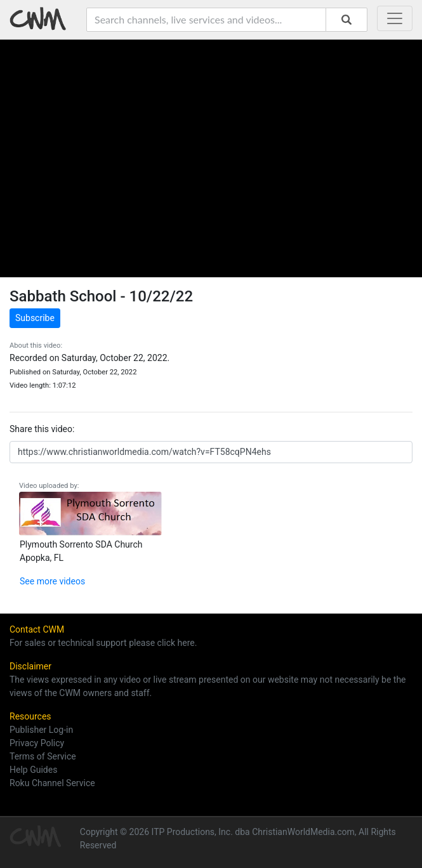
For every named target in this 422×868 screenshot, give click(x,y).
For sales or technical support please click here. (103, 643)
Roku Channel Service (52, 783)
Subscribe (35, 318)
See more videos (52, 581)
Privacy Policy (37, 743)
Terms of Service (43, 756)
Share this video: (42, 429)
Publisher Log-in (41, 730)
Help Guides (33, 770)
